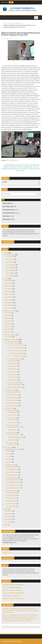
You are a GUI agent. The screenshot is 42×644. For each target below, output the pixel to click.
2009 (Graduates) (13, 361)
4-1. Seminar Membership (11, 341)
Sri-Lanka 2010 (12, 420)
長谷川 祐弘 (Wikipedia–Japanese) (12, 590)
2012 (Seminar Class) (12, 403)
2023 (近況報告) (9, 308)
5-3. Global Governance (11, 478)
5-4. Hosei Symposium (11, 491)
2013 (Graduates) (13, 372)
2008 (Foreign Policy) (12, 467)
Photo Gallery (8, 337)
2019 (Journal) (8, 297)
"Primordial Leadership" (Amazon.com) (13, 599)
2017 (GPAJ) (8, 324)
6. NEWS (5, 509)
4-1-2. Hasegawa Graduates (14, 359)
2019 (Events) (10, 262)
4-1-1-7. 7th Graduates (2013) (16, 356)
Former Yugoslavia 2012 (15, 434)
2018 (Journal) (8, 294)
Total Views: (6, 216)
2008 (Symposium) (11, 493)
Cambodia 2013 (12, 445)
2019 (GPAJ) (8, 329)
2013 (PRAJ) (8, 313)
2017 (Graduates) (13, 380)
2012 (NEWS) (8, 522)
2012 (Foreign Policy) (16, 23)
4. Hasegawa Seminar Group (11, 339)
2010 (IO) (9, 457)
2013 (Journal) (8, 281)
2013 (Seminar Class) (12, 406)
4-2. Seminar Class (10, 390)
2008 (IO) (9, 451)
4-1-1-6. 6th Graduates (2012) (16, 353)
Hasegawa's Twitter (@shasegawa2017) (14, 585)
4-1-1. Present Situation (13, 343)
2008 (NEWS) (8, 511)
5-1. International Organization (13, 449)
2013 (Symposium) (11, 506)
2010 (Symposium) (11, 498)
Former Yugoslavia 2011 (15, 427)
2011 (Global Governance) (13, 485)
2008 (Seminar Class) (12, 392)
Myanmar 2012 (12, 440)
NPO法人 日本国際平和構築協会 (12, 588)
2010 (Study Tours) (11, 418)
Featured (5, 525)
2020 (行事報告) (11, 265)
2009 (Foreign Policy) (12, 470)
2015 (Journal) (8, 286)
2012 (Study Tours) (11, 433)
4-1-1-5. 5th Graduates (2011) (16, 351)
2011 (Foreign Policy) (12, 472)
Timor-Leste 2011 (13, 430)
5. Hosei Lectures (7, 447)
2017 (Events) (10, 257)
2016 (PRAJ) (8, 321)
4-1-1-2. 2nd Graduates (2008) (16, 345)
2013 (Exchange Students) (15, 387)
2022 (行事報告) (11, 270)
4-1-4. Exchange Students (13, 383)
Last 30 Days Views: (9, 210)
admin (8, 38)
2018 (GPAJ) (8, 327)
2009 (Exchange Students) (15, 385)
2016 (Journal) (8, 289)
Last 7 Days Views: (8, 207)
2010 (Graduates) (13, 363)
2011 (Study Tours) (11, 425)
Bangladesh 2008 (13, 412)
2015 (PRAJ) (8, 318)
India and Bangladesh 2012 (15, 437)
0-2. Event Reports (10, 255)
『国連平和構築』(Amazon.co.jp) (12, 596)
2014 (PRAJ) (8, 316)
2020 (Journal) (8, 300)
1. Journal (5, 279)
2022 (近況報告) (9, 305)
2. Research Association (9, 311)
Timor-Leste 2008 (13, 415)
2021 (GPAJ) (8, 332)
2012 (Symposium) (11, 504)
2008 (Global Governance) (13, 480)
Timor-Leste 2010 (13, 422)
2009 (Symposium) (11, 495)
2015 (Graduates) (13, 377)
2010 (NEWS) (8, 516)
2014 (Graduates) (13, 374)
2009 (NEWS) (8, 514)
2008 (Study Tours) (11, 410)
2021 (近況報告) (9, 303)
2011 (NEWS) (8, 519)
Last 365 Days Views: (9, 213)
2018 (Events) (10, 259)
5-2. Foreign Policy (10, 465)
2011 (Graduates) (13, 366)
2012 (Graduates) (13, 369)
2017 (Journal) (8, 292)
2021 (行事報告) (11, 268)
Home (5, 23)
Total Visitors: (7, 219)
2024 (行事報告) (11, 276)
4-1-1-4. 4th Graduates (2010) (16, 348)
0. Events (5, 253)
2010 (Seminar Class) (12, 398)
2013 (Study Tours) (11, 443)
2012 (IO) (9, 462)
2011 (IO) (9, 459)
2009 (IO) (9, 454)
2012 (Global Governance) (13, 488)
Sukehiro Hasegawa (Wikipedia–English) (14, 593)
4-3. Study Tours (9, 409)
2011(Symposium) (11, 501)
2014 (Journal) (8, 283)
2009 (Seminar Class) (12, 395)
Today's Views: (7, 203)
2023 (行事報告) (11, 273)
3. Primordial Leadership (9, 335)
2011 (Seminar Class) (12, 400)
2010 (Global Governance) (13, 482)
